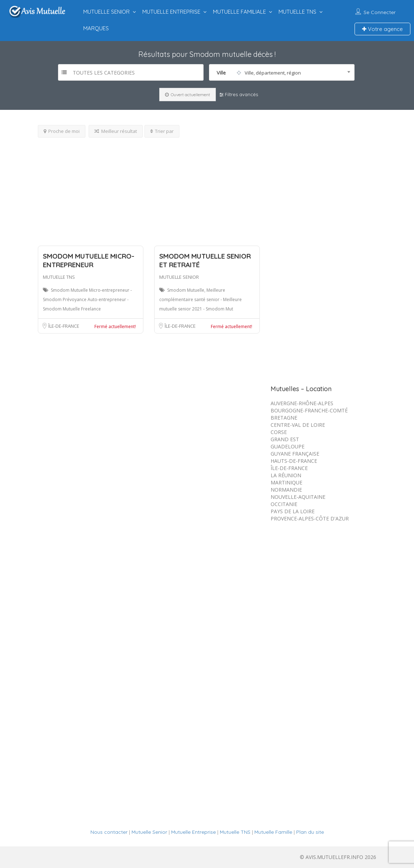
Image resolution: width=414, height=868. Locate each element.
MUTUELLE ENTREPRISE (171, 12)
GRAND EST (285, 439)
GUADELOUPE (288, 446)
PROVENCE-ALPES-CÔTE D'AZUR (310, 518)
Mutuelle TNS (235, 832)
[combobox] (282, 72)
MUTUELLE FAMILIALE (239, 12)
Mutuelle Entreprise (193, 832)
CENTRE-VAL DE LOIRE (298, 425)
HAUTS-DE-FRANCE (294, 461)
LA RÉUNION (286, 475)
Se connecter (380, 12)
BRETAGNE (284, 418)
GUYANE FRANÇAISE (295, 454)
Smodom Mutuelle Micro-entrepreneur (89, 260)
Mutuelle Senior (149, 832)
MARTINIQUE (286, 482)
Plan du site (310, 832)
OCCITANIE (284, 504)
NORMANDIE (286, 490)
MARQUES (96, 28)
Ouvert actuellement (188, 95)
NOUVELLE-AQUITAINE (298, 497)
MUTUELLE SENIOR (106, 12)
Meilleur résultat (116, 131)
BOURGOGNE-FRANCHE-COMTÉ (309, 410)
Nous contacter (109, 832)
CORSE (279, 432)
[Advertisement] (149, 188)
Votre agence (382, 29)
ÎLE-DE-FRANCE (64, 326)
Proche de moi (62, 131)
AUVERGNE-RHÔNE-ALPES (302, 403)
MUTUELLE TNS (297, 12)
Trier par (162, 131)
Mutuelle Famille (273, 832)
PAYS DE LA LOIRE (293, 511)
